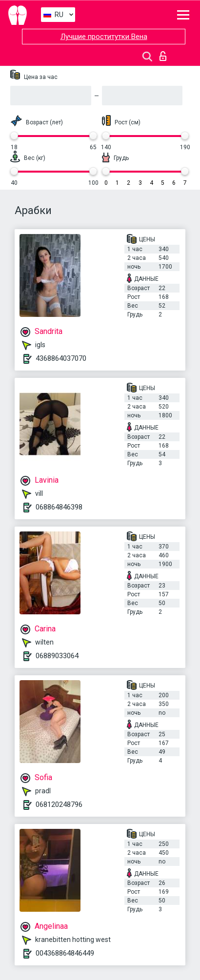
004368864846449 (65, 953)
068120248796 (59, 804)
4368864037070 (61, 358)
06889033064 (57, 656)
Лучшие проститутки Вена (104, 37)
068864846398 (59, 507)
